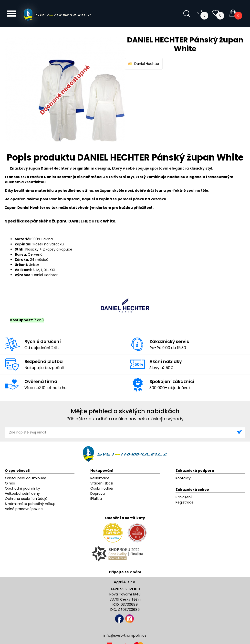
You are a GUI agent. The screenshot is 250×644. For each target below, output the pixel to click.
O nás (10, 483)
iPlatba (96, 499)
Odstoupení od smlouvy (25, 478)
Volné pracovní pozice (24, 509)
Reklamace (100, 478)
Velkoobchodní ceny (22, 493)
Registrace (185, 502)
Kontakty (183, 478)
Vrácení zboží (102, 483)
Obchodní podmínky (22, 488)
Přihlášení (184, 497)
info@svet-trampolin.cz (125, 635)
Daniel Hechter (147, 64)
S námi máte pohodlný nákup (30, 504)
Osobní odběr (102, 488)
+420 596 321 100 (125, 589)
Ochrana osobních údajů (26, 499)
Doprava (98, 493)
